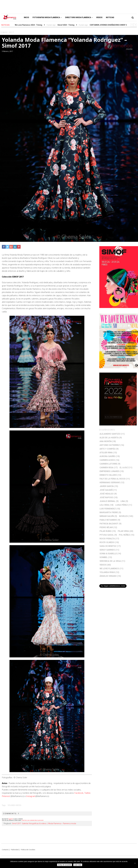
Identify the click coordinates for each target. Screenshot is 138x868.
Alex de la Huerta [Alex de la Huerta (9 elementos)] (111, 438)
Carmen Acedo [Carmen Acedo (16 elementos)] (109, 460)
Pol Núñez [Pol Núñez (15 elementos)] (127, 535)
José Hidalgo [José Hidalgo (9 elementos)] (108, 494)
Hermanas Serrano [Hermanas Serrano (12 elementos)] (112, 483)
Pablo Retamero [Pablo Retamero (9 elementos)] (110, 520)
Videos (99, 17)
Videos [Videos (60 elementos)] (105, 565)
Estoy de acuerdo (65, 865)
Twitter (87, 793)
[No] (135, 863)
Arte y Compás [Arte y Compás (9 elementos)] (109, 449)
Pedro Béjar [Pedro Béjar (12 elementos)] (108, 527)
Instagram (31, 796)
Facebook (79, 793)
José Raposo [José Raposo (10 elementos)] (109, 497)
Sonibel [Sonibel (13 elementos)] (106, 557)
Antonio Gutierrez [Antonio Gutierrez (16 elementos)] (112, 445)
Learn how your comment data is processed (32, 820)
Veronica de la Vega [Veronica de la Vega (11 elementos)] (112, 561)
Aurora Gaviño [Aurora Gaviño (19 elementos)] (110, 456)
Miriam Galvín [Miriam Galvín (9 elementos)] (108, 516)
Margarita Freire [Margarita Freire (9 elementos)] (110, 512)
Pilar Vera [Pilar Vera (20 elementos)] (125, 531)
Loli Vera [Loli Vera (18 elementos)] (106, 505)
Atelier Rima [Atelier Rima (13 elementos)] (108, 453)
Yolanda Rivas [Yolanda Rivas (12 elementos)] (109, 572)
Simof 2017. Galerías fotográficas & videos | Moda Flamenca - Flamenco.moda (44, 823)
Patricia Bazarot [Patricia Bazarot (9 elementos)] (110, 524)
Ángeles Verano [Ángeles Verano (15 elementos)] (110, 576)
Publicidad (15, 850)
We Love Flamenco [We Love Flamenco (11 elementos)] (111, 569)
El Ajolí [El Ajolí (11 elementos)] (126, 468)
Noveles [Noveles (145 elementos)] (126, 516)
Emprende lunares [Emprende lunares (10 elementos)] (112, 471)
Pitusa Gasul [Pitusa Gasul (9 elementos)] (108, 535)
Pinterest (6, 796)
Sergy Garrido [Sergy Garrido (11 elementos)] (109, 550)
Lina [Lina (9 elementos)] (124, 501)
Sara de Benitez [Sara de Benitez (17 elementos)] (110, 546)
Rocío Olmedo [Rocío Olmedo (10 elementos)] (109, 542)
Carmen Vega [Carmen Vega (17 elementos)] (109, 468)
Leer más (78, 865)
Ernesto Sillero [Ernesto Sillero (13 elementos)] (110, 475)
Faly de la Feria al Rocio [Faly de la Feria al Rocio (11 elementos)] (115, 479)
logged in (11, 819)
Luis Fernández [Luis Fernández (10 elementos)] (110, 509)
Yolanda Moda (15, 805)
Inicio (26, 17)
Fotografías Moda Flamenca (47, 17)
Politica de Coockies (28, 850)
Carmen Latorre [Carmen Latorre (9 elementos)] (110, 464)
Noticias (110, 17)
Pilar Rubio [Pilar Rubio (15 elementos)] (108, 531)
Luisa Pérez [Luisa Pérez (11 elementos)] (124, 505)
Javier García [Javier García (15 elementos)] (109, 486)
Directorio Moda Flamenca (79, 17)
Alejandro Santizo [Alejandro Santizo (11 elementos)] (112, 434)
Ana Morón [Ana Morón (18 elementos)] (108, 441)
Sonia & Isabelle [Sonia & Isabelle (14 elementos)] (110, 554)
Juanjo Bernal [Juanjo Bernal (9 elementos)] (109, 501)
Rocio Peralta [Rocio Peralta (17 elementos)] (109, 539)
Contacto (5, 850)
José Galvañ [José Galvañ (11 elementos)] (108, 490)
